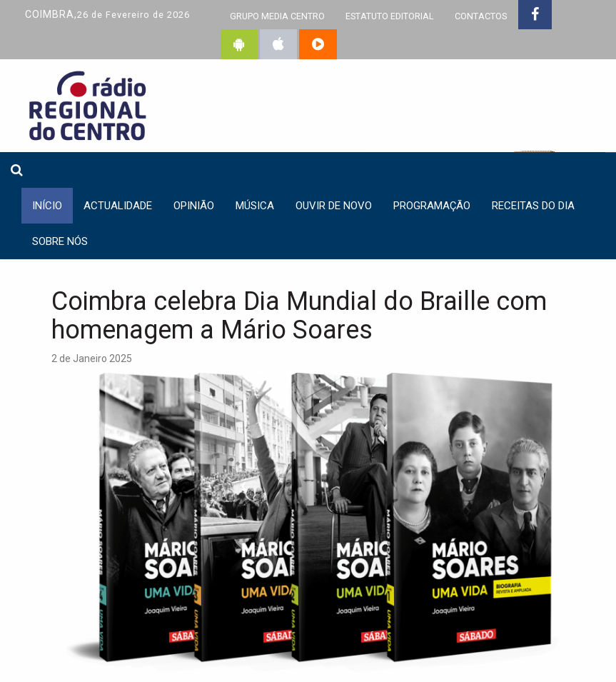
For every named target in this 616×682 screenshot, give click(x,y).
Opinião (194, 206)
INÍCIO (47, 206)
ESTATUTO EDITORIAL (390, 16)
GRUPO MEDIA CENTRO (277, 16)
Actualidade (118, 206)
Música (255, 206)
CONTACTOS (481, 16)
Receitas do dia (533, 206)
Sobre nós (60, 241)
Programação (432, 206)
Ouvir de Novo (334, 206)
